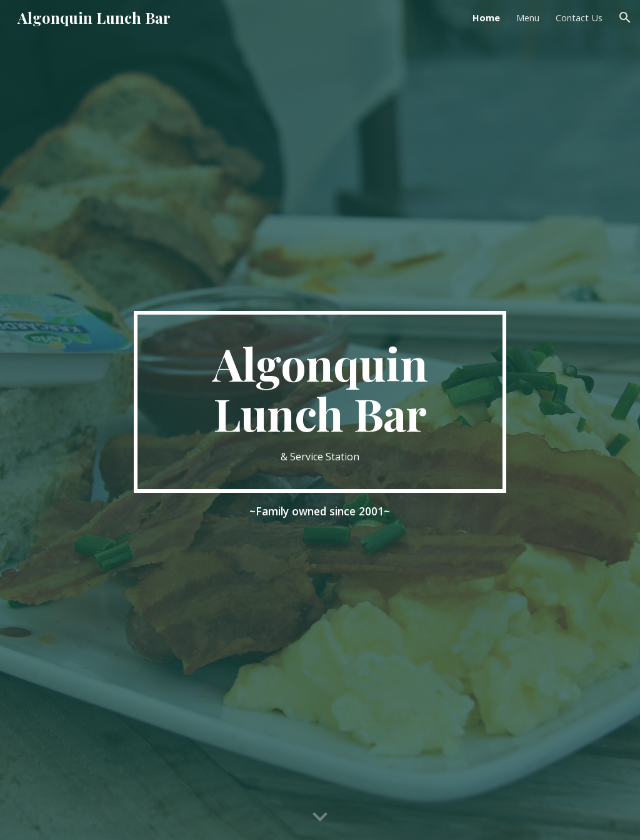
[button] (625, 18)
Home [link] (486, 18)
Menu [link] (528, 18)
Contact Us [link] (579, 18)
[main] (320, 402)
